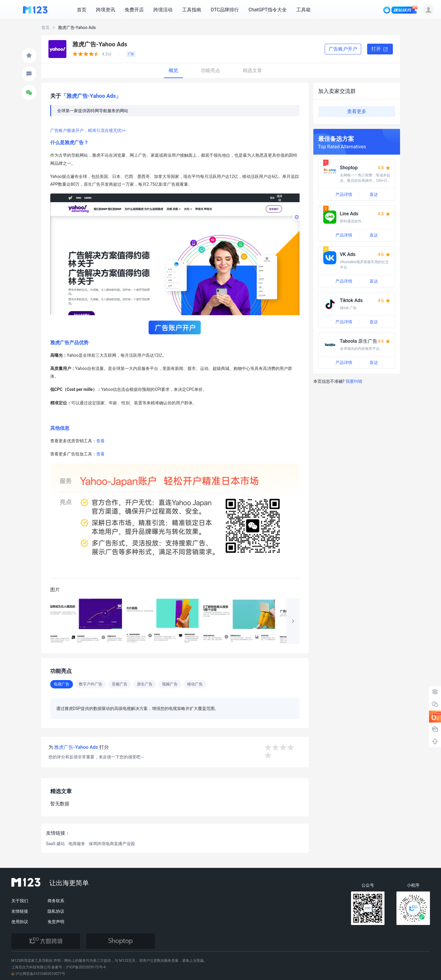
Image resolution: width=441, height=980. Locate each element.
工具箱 (303, 10)
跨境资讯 (106, 10)
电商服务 (77, 844)
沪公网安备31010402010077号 (38, 974)
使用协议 (20, 922)
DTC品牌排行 (225, 10)
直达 (374, 194)
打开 (380, 49)
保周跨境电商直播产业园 (112, 844)
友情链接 (20, 911)
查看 (100, 441)
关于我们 (20, 901)
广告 (131, 54)
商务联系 (56, 901)
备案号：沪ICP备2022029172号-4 (78, 967)
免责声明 (56, 922)
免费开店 (134, 10)
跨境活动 (163, 10)
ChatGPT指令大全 (268, 10)
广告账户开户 (343, 49)
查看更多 (357, 111)
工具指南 (192, 10)
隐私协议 (56, 911)
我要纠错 (354, 381)
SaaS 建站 (55, 844)
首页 (82, 10)
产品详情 (344, 194)
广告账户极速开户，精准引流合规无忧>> (88, 130)
